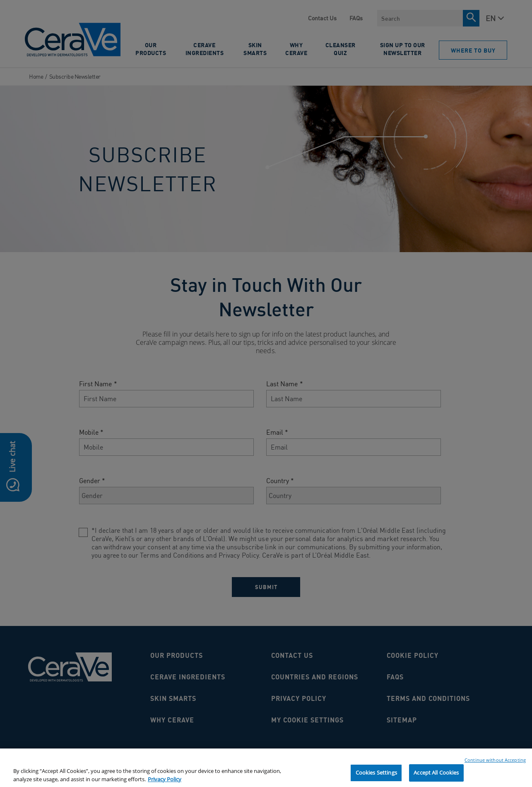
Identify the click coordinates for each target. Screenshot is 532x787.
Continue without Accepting (495, 764)
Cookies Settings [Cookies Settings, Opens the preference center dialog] (376, 776)
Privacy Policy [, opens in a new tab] (165, 782)
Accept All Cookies (436, 776)
